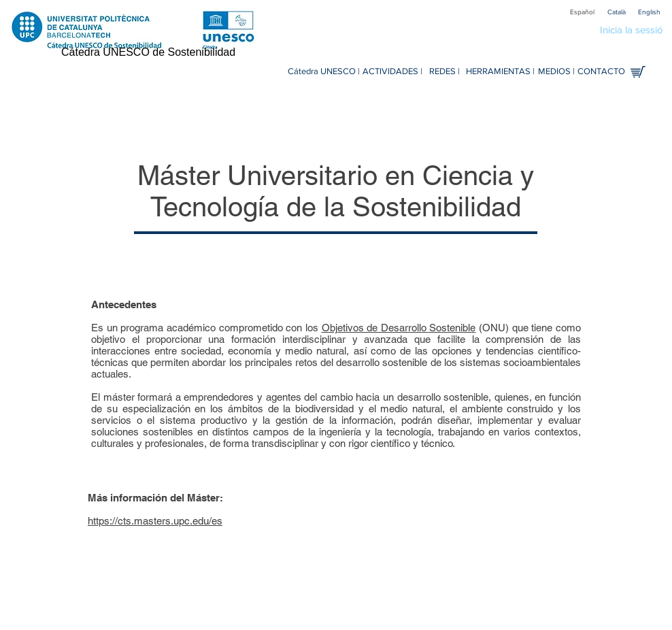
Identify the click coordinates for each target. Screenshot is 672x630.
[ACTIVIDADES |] (392, 72)
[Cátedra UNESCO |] (323, 72)
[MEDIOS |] (556, 72)
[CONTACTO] (601, 72)
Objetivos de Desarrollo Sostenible (399, 328)
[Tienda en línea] (638, 72)
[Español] (582, 12)
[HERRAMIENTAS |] (500, 72)
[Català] (616, 12)
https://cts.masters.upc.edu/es (155, 521)
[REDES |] (444, 72)
